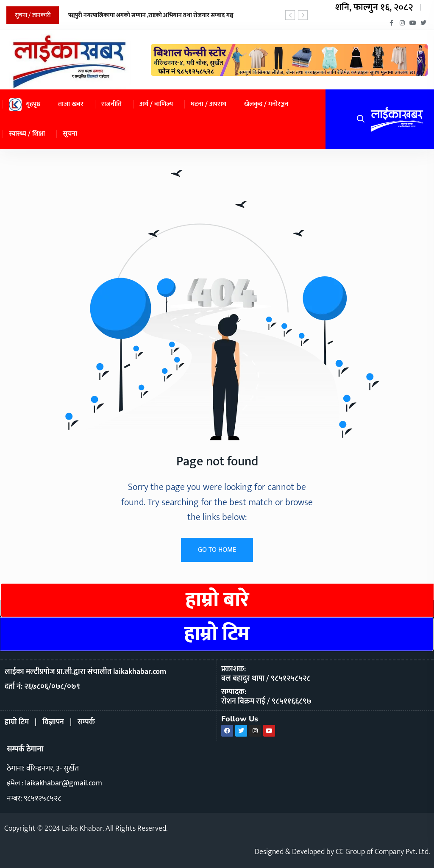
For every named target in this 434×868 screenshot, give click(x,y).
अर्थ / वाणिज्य (156, 104)
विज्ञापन (53, 722)
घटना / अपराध (209, 104)
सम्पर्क (86, 722)
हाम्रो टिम (217, 634)
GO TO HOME (217, 550)
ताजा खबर (71, 104)
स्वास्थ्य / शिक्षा (27, 134)
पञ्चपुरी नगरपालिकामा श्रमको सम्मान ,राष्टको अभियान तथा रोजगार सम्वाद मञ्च (151, 15)
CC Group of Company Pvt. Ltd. (383, 852)
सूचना (70, 134)
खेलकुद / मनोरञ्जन (266, 104)
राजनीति (111, 104)
